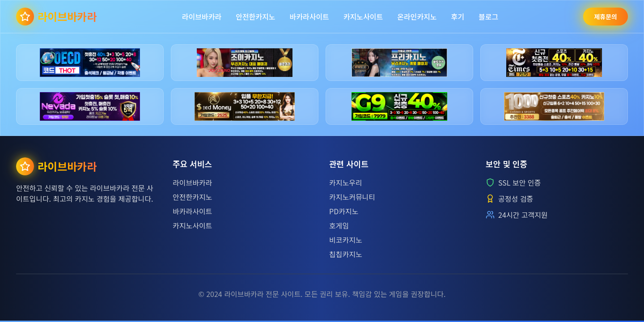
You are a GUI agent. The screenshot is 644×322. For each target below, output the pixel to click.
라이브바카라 (202, 17)
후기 (457, 17)
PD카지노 (344, 211)
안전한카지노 (255, 17)
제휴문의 (606, 17)
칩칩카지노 (346, 254)
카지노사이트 (363, 17)
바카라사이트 (309, 17)
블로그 (488, 17)
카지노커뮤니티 (352, 197)
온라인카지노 (417, 17)
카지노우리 (346, 182)
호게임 (339, 225)
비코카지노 (346, 240)
